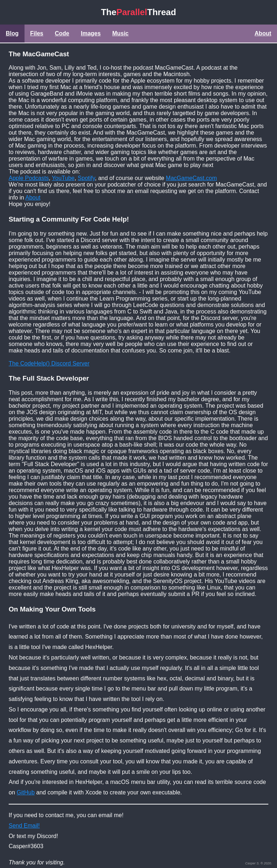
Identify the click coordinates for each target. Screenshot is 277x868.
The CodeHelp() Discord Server (49, 363)
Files (37, 33)
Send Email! (24, 826)
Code (62, 33)
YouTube (63, 178)
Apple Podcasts (29, 178)
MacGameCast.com (191, 178)
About (263, 33)
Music (120, 33)
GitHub (26, 792)
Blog (12, 33)
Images (91, 33)
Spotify (87, 178)
